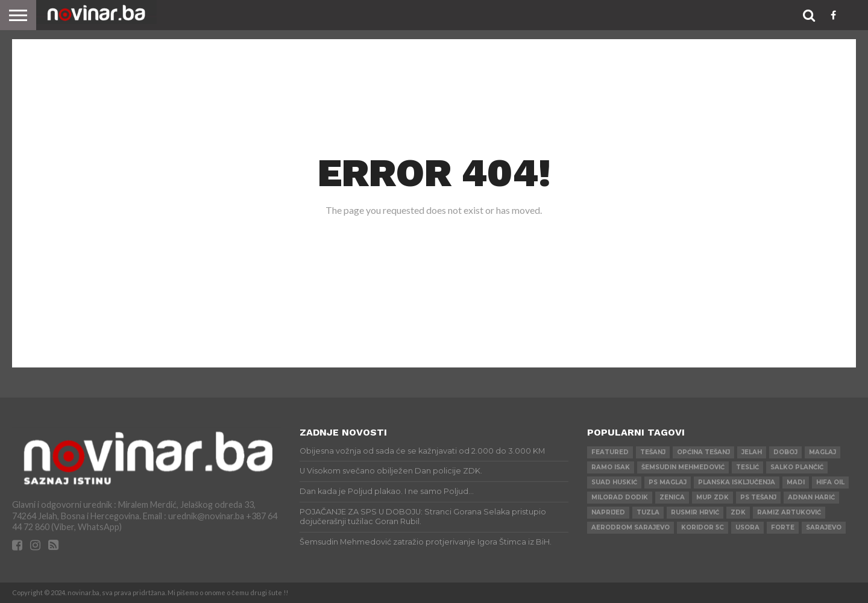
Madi (796, 482)
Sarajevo (824, 527)
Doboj (785, 452)
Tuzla (648, 512)
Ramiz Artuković (789, 512)
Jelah (752, 452)
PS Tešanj (758, 497)
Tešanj (653, 452)
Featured (610, 452)
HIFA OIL (830, 482)
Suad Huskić (614, 482)
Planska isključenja (737, 482)
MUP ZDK (712, 497)
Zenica (672, 497)
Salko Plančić (797, 467)
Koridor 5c (703, 527)
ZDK (738, 512)
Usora (747, 527)
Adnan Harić (811, 497)
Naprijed (608, 512)
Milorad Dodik (620, 497)
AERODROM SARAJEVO (631, 527)
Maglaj (822, 452)
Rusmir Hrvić (695, 512)
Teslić (747, 467)
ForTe (783, 527)
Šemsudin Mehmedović (683, 467)
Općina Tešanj (703, 452)
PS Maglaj (668, 482)
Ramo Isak (611, 467)
